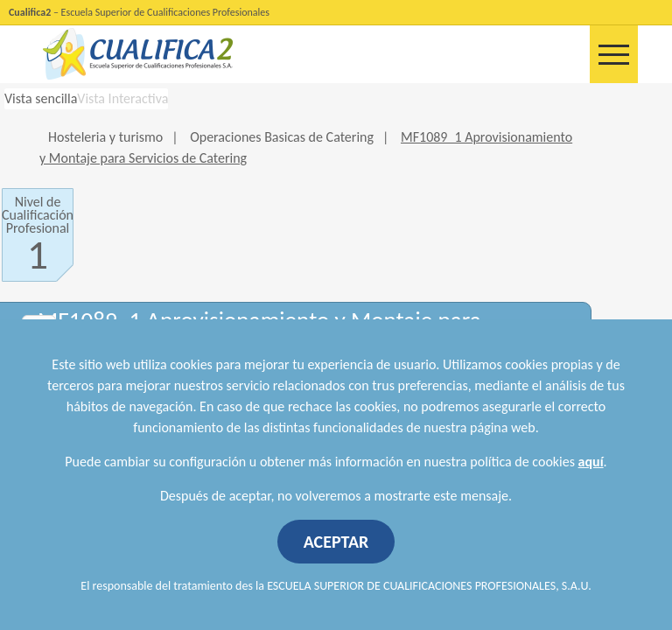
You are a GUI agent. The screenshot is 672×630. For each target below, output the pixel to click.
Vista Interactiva (122, 98)
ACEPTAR (336, 542)
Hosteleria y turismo (105, 137)
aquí (591, 462)
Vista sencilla (41, 98)
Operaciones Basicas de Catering (282, 137)
